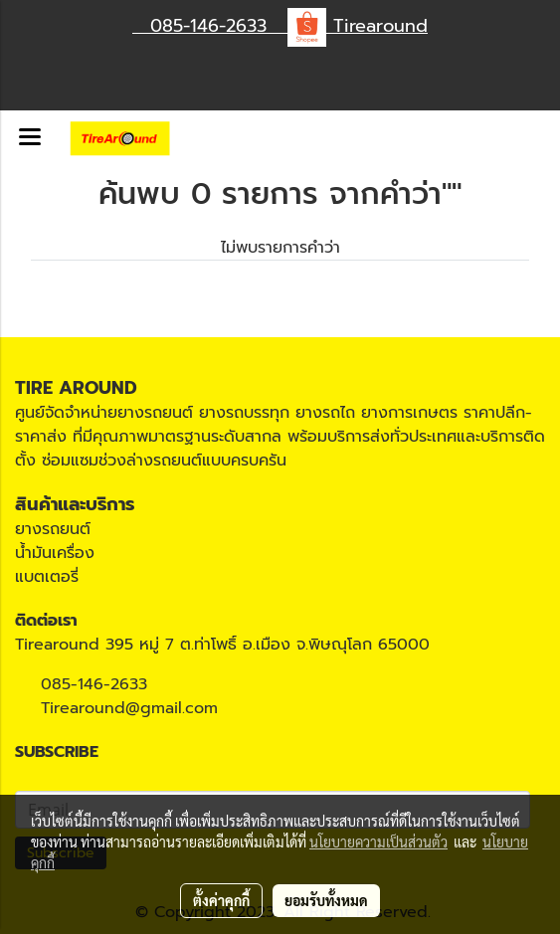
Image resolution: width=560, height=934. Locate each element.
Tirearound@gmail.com (129, 708)
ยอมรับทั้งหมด (326, 900)
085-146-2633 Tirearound (280, 26)
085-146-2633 (94, 684)
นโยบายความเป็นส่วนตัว (378, 841)
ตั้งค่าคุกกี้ (221, 900)
